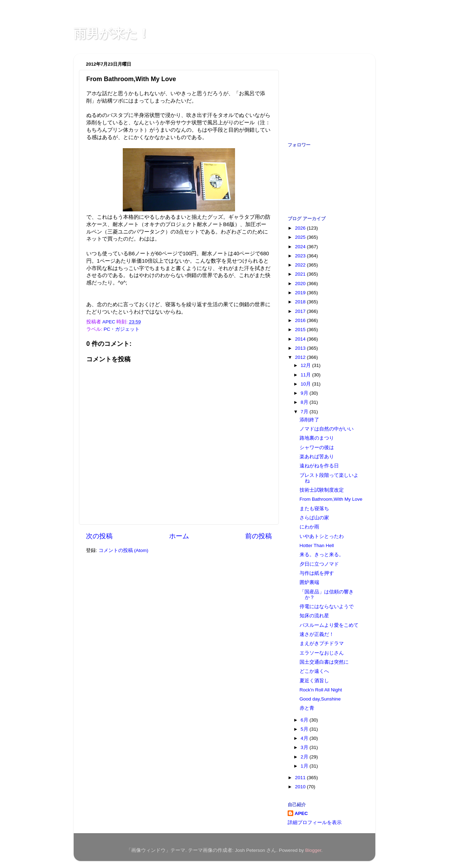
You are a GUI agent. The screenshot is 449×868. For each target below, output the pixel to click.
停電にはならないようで (327, 607)
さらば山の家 (314, 518)
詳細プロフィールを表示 (315, 823)
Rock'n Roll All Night (321, 690)
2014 (301, 339)
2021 (301, 274)
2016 (301, 320)
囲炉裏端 (309, 582)
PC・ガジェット (122, 329)
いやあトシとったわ (322, 536)
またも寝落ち (314, 509)
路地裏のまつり (317, 438)
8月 (305, 402)
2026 (301, 228)
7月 (305, 412)
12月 (306, 365)
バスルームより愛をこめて (329, 625)
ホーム (179, 536)
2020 (301, 284)
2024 (301, 247)
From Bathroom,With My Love (331, 499)
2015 (301, 330)
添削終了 (309, 420)
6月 (305, 720)
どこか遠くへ (314, 671)
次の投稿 (99, 536)
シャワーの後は (317, 448)
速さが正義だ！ (317, 634)
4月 (305, 738)
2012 (301, 357)
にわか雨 (309, 527)
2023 (301, 256)
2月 (305, 757)
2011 (301, 778)
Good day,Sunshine (320, 699)
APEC (301, 813)
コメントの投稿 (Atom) (123, 550)
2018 (301, 302)
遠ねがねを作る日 (319, 466)
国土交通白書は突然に (324, 662)
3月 (305, 747)
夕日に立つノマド (319, 564)
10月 (306, 384)
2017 (301, 311)
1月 (305, 766)
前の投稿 (259, 536)
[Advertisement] (323, 94)
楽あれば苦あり (317, 457)
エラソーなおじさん (322, 653)
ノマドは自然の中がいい (327, 429)
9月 (305, 393)
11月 (306, 375)
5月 (305, 729)
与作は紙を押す (317, 573)
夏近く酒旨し (314, 681)
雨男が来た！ (112, 34)
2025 (301, 237)
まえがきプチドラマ (322, 643)
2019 (301, 293)
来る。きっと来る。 (322, 555)
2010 (301, 787)
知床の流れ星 (314, 616)
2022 (301, 265)
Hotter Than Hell (317, 545)
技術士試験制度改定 (322, 490)
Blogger (313, 850)
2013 (301, 348)
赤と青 (307, 708)
